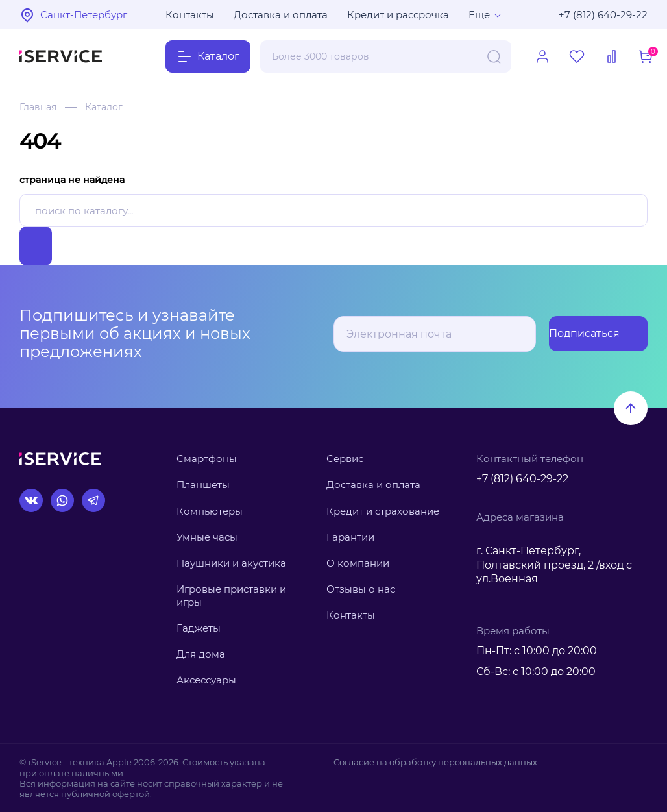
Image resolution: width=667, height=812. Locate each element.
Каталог (104, 107)
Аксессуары (206, 680)
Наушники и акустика (231, 563)
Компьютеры (210, 511)
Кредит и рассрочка (398, 15)
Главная (38, 107)
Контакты (190, 15)
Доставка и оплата (281, 15)
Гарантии (350, 537)
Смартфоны (207, 459)
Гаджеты (199, 628)
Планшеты (203, 485)
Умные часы (207, 537)
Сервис (345, 459)
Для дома (201, 654)
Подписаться (596, 334)
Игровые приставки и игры (231, 596)
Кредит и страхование (383, 511)
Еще (479, 15)
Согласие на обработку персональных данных (435, 762)
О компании (358, 563)
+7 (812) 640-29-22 (603, 15)
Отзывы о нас (361, 589)
